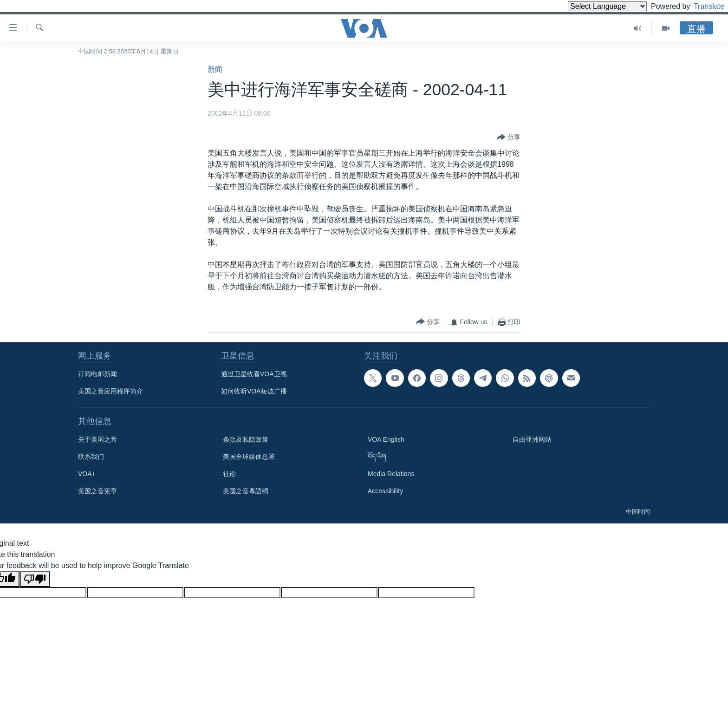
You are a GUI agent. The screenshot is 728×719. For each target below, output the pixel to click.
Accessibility (385, 491)
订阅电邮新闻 (97, 374)
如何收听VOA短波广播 (254, 391)
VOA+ (87, 474)
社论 (229, 474)
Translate (700, 6)
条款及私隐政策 (246, 439)
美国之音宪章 (97, 491)
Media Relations (391, 474)
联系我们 (91, 457)
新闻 (215, 69)
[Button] (509, 137)
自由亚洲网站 (532, 439)
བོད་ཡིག (377, 457)
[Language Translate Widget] (591, 6)
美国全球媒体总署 (249, 457)
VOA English (386, 439)
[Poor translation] (35, 579)
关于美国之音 (97, 439)
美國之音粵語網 (246, 491)
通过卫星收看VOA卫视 (254, 374)
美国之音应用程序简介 (110, 391)
